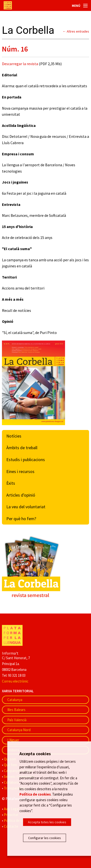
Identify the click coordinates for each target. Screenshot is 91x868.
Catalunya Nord (19, 730)
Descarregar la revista (20, 64)
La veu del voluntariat (26, 507)
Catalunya (15, 700)
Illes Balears (16, 710)
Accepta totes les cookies (47, 822)
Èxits (11, 483)
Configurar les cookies (45, 838)
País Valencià (17, 720)
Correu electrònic (15, 681)
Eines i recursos (20, 471)
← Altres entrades (76, 31)
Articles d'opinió (21, 495)
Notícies (14, 436)
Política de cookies (35, 794)
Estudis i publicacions (26, 460)
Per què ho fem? (21, 519)
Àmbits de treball (22, 448)
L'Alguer (13, 740)
